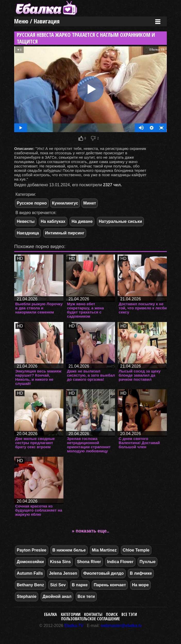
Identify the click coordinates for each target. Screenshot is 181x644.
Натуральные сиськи (120, 221)
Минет (90, 203)
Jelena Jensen (63, 573)
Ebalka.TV (74, 626)
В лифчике (141, 573)
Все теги (86, 596)
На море (140, 585)
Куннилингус (65, 203)
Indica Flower (120, 562)
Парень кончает (110, 585)
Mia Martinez (104, 550)
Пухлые (147, 562)
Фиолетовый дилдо (104, 573)
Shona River (89, 562)
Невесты (26, 221)
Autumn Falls (30, 573)
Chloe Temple (136, 550)
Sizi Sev (58, 585)
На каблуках (53, 221)
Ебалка (51, 614)
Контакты (93, 614)
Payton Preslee (32, 550)
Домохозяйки (30, 562)
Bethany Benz (30, 585)
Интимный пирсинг (65, 233)
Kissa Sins (60, 562)
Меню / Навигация (37, 21)
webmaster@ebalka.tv (121, 626)
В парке (80, 585)
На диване (82, 221)
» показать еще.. (91, 531)
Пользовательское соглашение (90, 619)
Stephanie (27, 596)
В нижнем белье (69, 550)
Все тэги (129, 614)
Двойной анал (57, 596)
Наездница (28, 233)
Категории (71, 614)
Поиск (112, 614)
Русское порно (32, 203)
